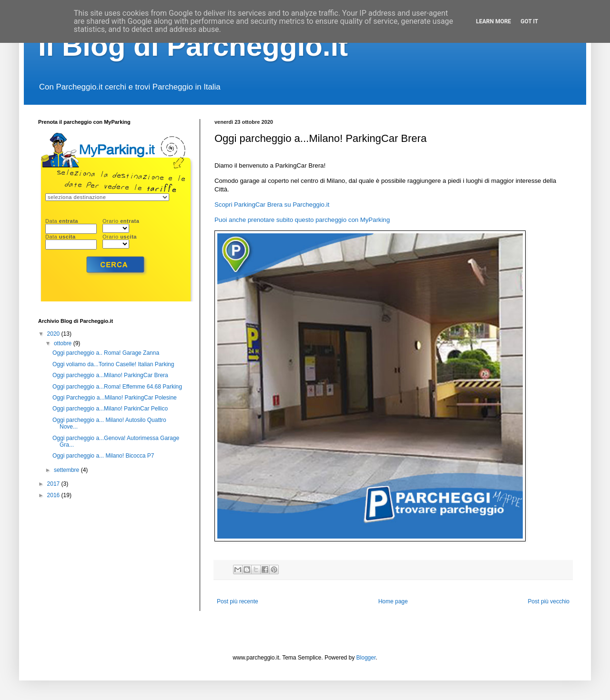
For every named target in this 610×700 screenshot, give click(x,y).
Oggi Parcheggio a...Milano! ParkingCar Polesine (115, 398)
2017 (54, 484)
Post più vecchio (549, 601)
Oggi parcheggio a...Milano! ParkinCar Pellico (110, 409)
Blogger (366, 658)
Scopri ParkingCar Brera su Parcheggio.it (272, 205)
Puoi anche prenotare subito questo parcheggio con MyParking (302, 220)
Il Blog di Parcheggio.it (193, 46)
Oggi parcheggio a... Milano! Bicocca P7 (103, 456)
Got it (529, 21)
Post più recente (238, 601)
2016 (54, 495)
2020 (54, 334)
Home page (393, 601)
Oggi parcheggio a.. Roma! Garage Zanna (106, 353)
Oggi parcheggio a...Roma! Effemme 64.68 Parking (117, 387)
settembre (67, 470)
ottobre (64, 343)
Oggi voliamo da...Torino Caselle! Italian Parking (113, 364)
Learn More (494, 21)
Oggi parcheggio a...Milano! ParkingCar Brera (110, 375)
